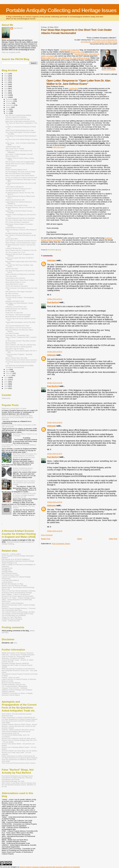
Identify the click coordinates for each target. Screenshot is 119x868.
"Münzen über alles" (12, 269)
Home (79, 539)
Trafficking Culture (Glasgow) (12, 619)
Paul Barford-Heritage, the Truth (13, 781)
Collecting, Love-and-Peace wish (16, 307)
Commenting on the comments (15, 278)
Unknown (52, 260)
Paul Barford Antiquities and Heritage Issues (17, 776)
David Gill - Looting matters (11, 554)
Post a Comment (47, 535)
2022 (6, 80)
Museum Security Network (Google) (14, 586)
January (9, 375)
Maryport (8, 168)
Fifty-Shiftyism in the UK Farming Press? (18, 328)
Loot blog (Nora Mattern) (10, 580)
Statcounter (6, 398)
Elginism (5, 557)
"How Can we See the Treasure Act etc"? (18, 189)
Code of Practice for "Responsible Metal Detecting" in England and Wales (16, 657)
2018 (6, 89)
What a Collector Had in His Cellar (16, 358)
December (10, 99)
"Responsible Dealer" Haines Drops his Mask (20, 280)
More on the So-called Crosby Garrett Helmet (20, 176)
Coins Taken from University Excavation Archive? (21, 241)
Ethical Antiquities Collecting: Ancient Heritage (18, 561)
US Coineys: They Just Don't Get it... (17, 205)
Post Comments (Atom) (61, 544)
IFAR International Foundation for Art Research (18, 669)
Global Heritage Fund (9, 563)
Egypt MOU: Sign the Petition (15, 349)
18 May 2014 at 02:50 (55, 422)
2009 (6, 386)
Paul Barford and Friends (11, 779)
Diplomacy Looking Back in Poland (14, 408)
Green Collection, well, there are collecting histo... (21, 345)
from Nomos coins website (108, 69)
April (8, 369)
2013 (6, 377)
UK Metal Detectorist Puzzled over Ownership (20, 218)
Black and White (11, 343)
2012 (6, 380)
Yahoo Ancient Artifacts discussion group (16, 731)
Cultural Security (8, 662)
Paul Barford (53, 302)
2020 (6, 84)
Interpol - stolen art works (11, 677)
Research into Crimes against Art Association (18, 596)
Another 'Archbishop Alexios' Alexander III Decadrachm (23, 469)
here (15, 643)
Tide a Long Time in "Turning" (15, 149)
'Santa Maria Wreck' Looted (14, 284)
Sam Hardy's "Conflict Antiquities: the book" (19, 154)
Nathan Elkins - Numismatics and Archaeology (18, 587)
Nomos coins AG (77, 52)
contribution (73, 88)
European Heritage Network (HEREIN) (15, 663)
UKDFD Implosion (11, 166)
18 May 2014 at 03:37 (55, 454)
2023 (6, 78)
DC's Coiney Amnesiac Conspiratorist (17, 222)
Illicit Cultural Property (9, 573)
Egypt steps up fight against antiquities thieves (20, 121)
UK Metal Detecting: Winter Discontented (18, 233)
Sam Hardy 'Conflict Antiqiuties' (13, 603)
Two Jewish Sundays (12, 333)
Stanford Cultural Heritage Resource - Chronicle (19, 608)
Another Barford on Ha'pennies (15, 228)
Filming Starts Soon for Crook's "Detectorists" (20, 164)
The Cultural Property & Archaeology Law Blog (18, 612)
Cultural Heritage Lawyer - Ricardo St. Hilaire (18, 660)
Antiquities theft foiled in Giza (15, 301)
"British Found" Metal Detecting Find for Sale (20, 130)
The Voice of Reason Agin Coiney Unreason (19, 220)
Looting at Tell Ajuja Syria (13, 248)
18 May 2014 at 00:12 (55, 299)
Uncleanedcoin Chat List (10, 733)
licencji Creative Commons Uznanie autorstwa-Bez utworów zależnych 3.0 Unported (49, 867)
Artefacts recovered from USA (15, 200)
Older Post (113, 539)
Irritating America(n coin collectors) (16, 309)
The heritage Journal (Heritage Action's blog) (17, 614)
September (10, 105)
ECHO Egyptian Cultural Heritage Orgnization (18, 556)
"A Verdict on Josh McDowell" (15, 367)
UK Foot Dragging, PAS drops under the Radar (20, 172)
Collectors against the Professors (16, 117)
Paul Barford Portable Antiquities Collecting (17, 778)
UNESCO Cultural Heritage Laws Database (17, 690)
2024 (6, 76)
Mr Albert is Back (11, 311)
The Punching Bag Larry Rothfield (14, 615)
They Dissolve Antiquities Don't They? (17, 326)
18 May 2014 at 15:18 (55, 531)
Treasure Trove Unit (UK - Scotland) (14, 688)
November (10, 101)
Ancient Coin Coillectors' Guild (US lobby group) (19, 738)
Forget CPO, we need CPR (14, 313)
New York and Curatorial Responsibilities (18, 115)
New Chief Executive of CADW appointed (19, 347)
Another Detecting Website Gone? (16, 170)
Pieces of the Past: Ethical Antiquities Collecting (19, 591)
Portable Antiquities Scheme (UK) (14, 684)
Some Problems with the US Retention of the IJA (21, 250)
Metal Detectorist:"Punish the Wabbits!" (18, 317)
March (8, 371)
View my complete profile (11, 52)
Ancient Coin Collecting (70, 50)
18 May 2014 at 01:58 (55, 383)
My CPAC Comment (12, 294)
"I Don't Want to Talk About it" (15, 187)
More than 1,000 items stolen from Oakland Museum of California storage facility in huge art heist (25, 456)
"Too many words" (11, 276)
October (9, 103)
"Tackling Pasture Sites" (13, 147)
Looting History (7, 582)
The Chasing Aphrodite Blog (12, 610)
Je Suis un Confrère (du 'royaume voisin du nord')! (21, 178)
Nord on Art (6, 589)
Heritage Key (6, 570)
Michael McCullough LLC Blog (12, 584)
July (8, 109)
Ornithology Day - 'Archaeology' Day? (17, 335)
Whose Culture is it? (12, 156)
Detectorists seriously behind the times (18, 119)
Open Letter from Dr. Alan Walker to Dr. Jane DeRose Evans (65, 58)
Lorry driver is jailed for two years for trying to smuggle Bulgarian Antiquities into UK (25, 495)
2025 (6, 74)
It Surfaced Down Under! (10, 575)
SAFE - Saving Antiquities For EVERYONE (17, 600)
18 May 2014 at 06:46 (55, 502)
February (9, 373)
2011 (6, 382)
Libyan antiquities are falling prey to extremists (20, 274)
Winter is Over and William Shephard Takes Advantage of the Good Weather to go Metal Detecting (17, 417)
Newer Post (46, 539)
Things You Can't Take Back (12, 617)
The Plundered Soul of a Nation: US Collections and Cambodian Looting (24, 483)
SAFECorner (6, 601)
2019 (6, 86)
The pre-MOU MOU (12, 239)
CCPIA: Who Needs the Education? (17, 286)
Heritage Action (7, 568)
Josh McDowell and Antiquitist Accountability (20, 366)
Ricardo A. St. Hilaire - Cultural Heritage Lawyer (19, 598)
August (9, 107)
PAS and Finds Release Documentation (18, 174)
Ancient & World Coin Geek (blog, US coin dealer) (19, 751)
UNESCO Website (8, 691)
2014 (6, 97)
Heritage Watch (7, 571)
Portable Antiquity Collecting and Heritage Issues (61, 10)
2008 (6, 388)
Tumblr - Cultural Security (11, 621)
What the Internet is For (13, 296)
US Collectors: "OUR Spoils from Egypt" (18, 315)
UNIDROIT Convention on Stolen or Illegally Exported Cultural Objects (17, 694)
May (8, 113)
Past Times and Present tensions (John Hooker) (19, 763)
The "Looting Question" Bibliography (15, 686)
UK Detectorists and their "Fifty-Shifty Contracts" (21, 341)
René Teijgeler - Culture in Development (16, 594)
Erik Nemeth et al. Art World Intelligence (16, 559)
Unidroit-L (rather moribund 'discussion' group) (18, 730)
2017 (6, 91)
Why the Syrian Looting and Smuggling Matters (20, 162)
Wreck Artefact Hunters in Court (16, 282)
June (8, 111)
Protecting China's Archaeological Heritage (17, 593)
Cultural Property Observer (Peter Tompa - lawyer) (19, 724)
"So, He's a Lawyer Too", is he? (15, 252)
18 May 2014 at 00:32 (55, 352)
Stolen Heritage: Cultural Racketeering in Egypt (20, 243)
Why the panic (59, 147)
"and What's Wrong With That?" (15, 191)
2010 (6, 384)
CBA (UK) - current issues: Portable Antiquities (18, 655)
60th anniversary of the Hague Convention (19, 292)
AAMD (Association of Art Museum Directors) (18, 653)
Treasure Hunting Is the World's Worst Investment (21, 360)
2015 (6, 95)
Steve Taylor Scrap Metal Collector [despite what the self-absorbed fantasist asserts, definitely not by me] (19, 785)
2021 (6, 82)
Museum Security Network (11, 683)
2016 (6, 93)
